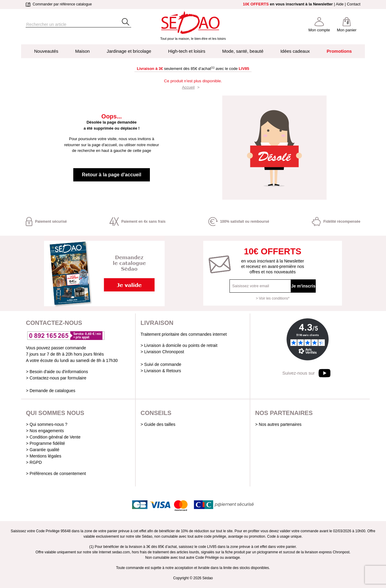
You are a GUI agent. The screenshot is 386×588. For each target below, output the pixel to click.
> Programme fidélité (46, 443)
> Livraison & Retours (161, 371)
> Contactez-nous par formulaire (56, 378)
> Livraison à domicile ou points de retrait (179, 345)
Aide (340, 4)
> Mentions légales (44, 456)
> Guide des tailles (158, 424)
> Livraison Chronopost (162, 352)
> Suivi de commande (161, 364)
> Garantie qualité (43, 450)
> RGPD (34, 462)
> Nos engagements (45, 431)
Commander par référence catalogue (59, 4)
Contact (354, 4)
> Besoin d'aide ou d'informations (57, 372)
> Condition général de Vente (53, 437)
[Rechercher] (68, 25)
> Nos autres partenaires (278, 424)
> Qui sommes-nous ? (47, 424)
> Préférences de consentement (56, 473)
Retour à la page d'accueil (112, 175)
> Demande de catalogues (51, 391)
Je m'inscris (303, 286)
